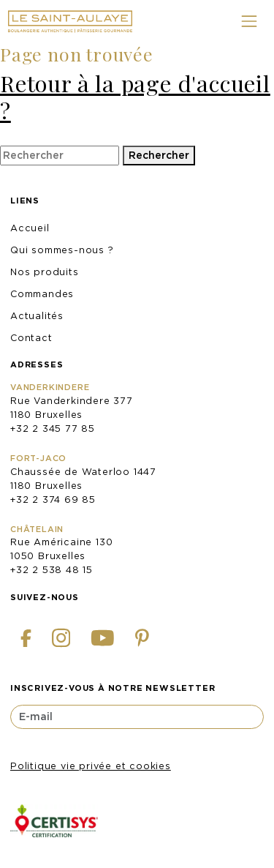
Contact (31, 338)
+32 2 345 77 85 (53, 429)
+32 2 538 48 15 (52, 570)
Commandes (42, 294)
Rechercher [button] (159, 155)
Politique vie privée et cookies (91, 766)
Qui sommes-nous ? (62, 250)
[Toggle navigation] (249, 22)
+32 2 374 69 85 (53, 500)
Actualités (37, 316)
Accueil (30, 228)
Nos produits (45, 272)
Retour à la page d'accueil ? (135, 97)
